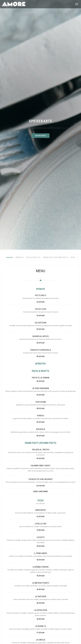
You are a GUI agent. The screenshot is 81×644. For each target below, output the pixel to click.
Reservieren (41, 165)
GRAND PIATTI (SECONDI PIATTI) (56, 317)
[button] (77, 4)
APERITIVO (20, 317)
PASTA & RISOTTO (33, 317)
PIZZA (73, 317)
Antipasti (10, 317)
